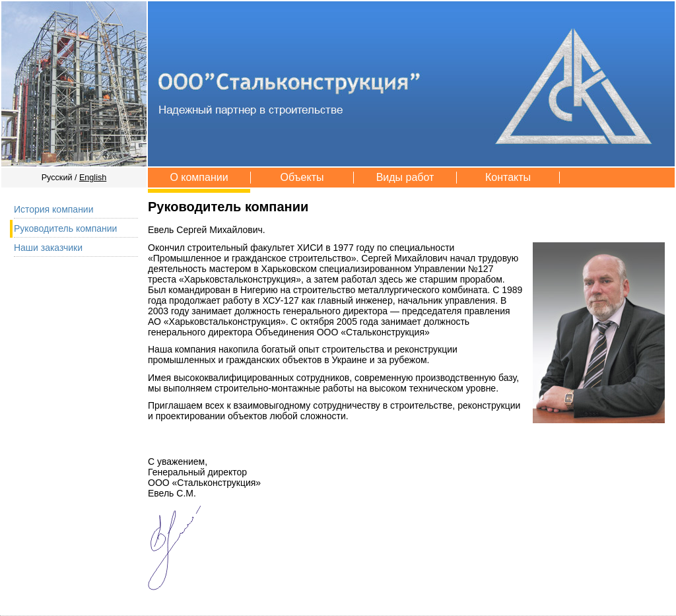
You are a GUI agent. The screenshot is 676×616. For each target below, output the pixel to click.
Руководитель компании (66, 228)
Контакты (508, 177)
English (93, 178)
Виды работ (405, 177)
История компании (54, 209)
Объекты (302, 177)
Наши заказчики (48, 248)
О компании (199, 177)
